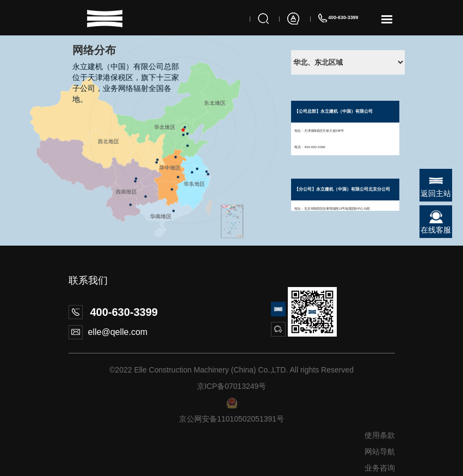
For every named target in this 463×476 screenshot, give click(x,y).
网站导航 (380, 451)
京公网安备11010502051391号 (231, 419)
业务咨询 (380, 468)
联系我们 (88, 280)
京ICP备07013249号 (232, 386)
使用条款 (380, 435)
